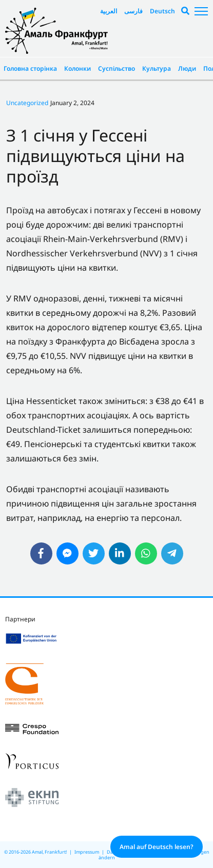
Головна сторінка (30, 68)
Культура (157, 68)
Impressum (87, 852)
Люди (187, 68)
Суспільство (117, 68)
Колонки (78, 68)
